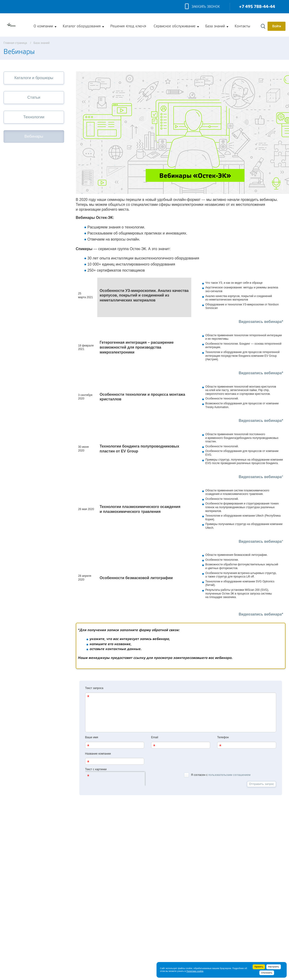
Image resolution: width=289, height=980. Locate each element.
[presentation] (115, 779)
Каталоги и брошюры (34, 78)
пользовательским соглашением (229, 775)
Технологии (34, 117)
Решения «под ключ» (128, 26)
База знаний (215, 26)
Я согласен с (217, 775)
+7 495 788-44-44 (257, 7)
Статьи (34, 97)
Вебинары (34, 136)
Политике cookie (195, 971)
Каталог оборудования (82, 26)
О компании (43, 26)
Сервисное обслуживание (175, 26)
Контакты (242, 26)
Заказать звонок (202, 7)
